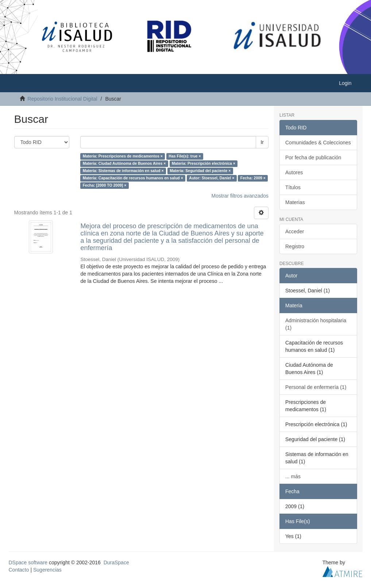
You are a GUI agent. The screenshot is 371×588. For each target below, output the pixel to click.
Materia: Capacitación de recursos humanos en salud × (133, 178)
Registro (295, 246)
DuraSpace (116, 562)
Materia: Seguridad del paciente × (200, 171)
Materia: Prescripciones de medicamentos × (123, 156)
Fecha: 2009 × (253, 178)
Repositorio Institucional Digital (62, 99)
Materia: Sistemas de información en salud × (123, 171)
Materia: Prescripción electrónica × (204, 163)
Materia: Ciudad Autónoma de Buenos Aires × (124, 163)
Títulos (293, 187)
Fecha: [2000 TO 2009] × (105, 185)
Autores (294, 172)
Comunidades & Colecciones (318, 143)
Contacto (19, 570)
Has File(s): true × (185, 156)
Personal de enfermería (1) (316, 387)
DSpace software (28, 562)
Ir (262, 142)
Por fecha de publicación (313, 157)
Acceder (295, 231)
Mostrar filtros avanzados (240, 196)
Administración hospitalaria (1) (316, 324)
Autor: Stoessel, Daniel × (212, 178)
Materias (295, 202)
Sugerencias (47, 570)
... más (293, 476)
